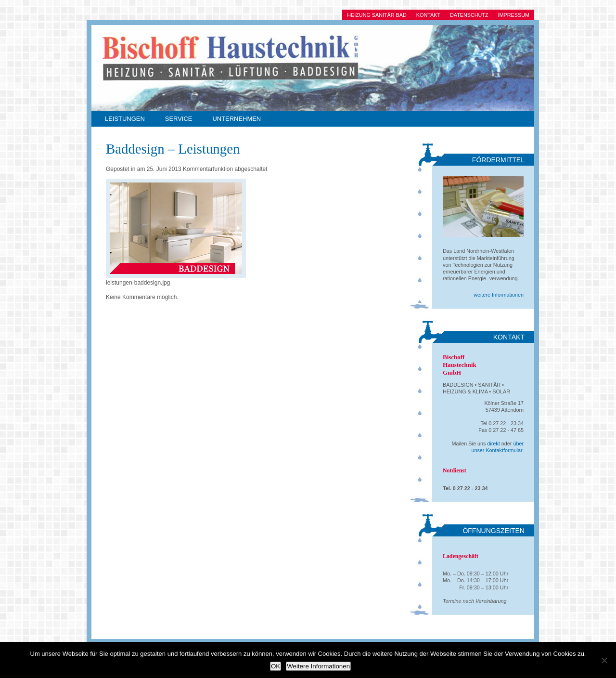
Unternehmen (237, 119)
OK (276, 666)
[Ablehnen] (604, 660)
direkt (493, 443)
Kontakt (428, 15)
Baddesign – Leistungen (173, 149)
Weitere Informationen (318, 666)
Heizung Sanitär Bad (377, 15)
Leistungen (125, 119)
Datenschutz (469, 15)
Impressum (514, 15)
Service (179, 119)
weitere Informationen (499, 295)
